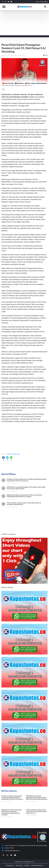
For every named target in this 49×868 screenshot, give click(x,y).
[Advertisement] (24, 25)
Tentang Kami (10, 865)
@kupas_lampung (7, 587)
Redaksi (27, 865)
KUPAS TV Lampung (8, 534)
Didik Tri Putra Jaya (13, 454)
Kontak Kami (19, 865)
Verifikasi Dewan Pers (37, 865)
